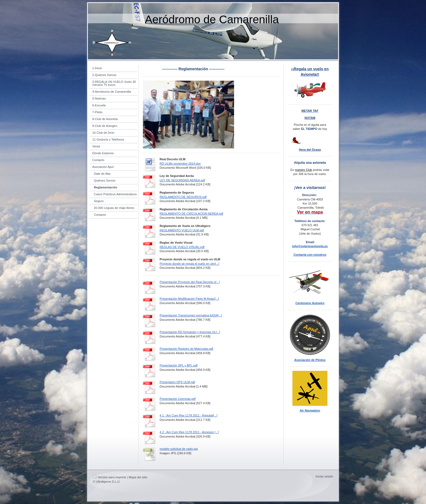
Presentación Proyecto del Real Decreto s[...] (190, 282)
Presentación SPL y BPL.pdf (179, 365)
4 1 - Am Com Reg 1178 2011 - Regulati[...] (188, 415)
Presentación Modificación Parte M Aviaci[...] (189, 299)
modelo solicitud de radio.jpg (179, 449)
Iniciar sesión (324, 476)
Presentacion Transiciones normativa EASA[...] (191, 315)
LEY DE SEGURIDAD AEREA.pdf (182, 180)
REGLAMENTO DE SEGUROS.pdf (183, 197)
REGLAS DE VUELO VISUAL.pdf (182, 247)
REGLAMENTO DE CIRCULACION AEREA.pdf (191, 214)
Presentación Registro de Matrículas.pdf (186, 349)
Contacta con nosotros (310, 255)
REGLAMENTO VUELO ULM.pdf (182, 230)
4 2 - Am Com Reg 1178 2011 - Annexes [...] (189, 432)
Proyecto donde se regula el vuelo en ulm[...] (189, 264)
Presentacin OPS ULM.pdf (177, 382)
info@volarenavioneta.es (310, 246)
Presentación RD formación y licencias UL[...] (190, 332)
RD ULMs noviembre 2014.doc (180, 164)
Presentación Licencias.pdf (178, 399)
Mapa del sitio (138, 477)
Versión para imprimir (110, 477)
